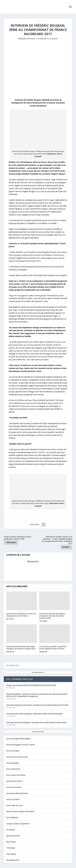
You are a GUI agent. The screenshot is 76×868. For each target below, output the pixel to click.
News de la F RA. (13, 836)
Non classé (11, 842)
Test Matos (11, 854)
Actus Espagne (13, 763)
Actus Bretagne (13, 751)
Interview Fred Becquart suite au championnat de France (21, 615)
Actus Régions (12, 817)
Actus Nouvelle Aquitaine (17, 793)
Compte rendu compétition (18, 824)
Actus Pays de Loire (14, 805)
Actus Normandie (14, 787)
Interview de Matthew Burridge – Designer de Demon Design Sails (21, 648)
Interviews (54, 39)
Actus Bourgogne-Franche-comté (20, 745)
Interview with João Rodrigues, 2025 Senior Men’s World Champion (35, 714)
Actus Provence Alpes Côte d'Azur (20, 811)
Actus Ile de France (14, 781)
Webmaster (31, 39)
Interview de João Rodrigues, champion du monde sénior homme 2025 (52, 616)
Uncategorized (13, 860)
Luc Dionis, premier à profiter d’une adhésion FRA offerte (53, 648)
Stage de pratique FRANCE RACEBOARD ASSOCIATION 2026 (31, 685)
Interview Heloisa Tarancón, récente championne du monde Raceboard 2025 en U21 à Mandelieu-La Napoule (37, 695)
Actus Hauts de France (16, 775)
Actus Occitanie (13, 799)
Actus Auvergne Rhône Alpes (18, 739)
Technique (11, 848)
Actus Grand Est (13, 769)
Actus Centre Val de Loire (17, 757)
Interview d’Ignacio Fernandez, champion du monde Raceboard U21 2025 (37, 705)
